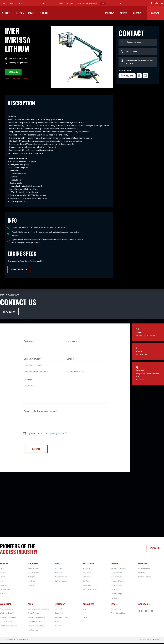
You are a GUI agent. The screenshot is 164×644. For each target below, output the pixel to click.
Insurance (142, 573)
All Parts (58, 568)
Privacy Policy (116, 609)
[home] (82, 13)
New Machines (33, 568)
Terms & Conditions (118, 613)
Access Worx (88, 568)
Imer (2, 581)
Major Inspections (7, 609)
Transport (114, 598)
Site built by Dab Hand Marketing (149, 640)
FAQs (85, 617)
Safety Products (61, 581)
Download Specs (19, 269)
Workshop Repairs (7, 613)
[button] (44, 3)
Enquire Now (9, 312)
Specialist (31, 581)
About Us (59, 609)
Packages (31, 577)
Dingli (2, 568)
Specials (31, 585)
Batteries (59, 573)
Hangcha (3, 573)
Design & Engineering (118, 568)
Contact (58, 626)
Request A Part (61, 577)
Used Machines (33, 573)
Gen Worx (87, 581)
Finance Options (144, 568)
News (85, 613)
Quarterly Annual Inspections (39, 609)
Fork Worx (87, 573)
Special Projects (116, 577)
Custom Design (116, 594)
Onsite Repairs (33, 613)
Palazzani (3, 585)
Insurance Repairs (7, 622)
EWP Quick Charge (90, 589)
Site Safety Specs (117, 585)
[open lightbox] (82, 57)
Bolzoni (3, 577)
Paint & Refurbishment (8, 626)
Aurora (3, 594)
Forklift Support (117, 573)
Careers (58, 622)
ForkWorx (59, 613)
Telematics (115, 589)
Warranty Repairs (34, 622)
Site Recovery (33, 630)
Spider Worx (88, 585)
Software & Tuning (117, 581)
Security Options (145, 577)
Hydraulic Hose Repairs (36, 617)
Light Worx (87, 577)
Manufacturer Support (8, 617)
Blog (85, 609)
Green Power (5, 589)
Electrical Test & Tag (35, 626)
